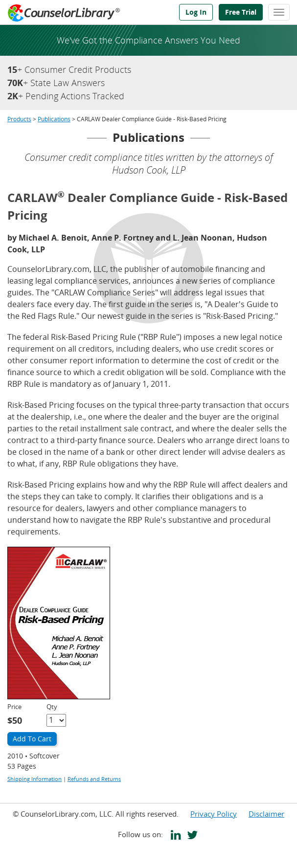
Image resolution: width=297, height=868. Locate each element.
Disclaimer (266, 814)
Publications (54, 119)
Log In (196, 12)
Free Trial (241, 12)
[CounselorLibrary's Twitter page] (190, 836)
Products (19, 119)
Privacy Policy (214, 814)
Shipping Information (34, 779)
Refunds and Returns (94, 779)
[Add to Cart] (32, 739)
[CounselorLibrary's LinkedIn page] (174, 836)
